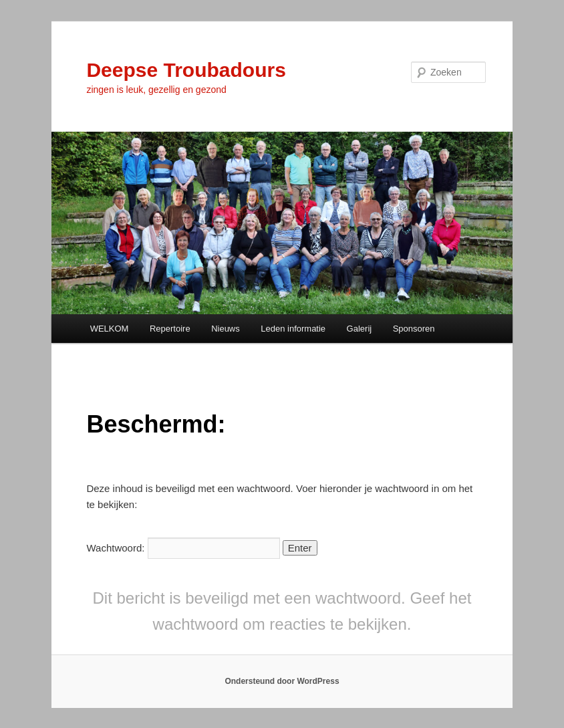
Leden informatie (293, 329)
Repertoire (170, 329)
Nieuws (226, 329)
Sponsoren (414, 329)
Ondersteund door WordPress (282, 681)
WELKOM (110, 329)
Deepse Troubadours (186, 70)
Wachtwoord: (183, 548)
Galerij (360, 329)
